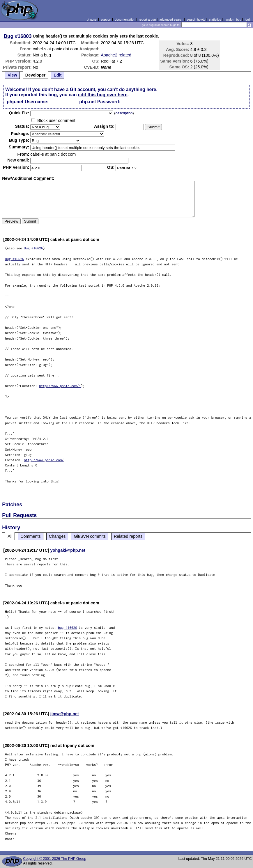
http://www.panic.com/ (44, 460)
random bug (233, 19)
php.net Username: (28, 102)
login (248, 19)
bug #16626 (67, 628)
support (106, 19)
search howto (196, 19)
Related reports (128, 536)
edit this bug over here (103, 95)
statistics (215, 19)
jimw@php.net (65, 714)
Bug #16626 (33, 248)
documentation (125, 19)
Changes (57, 536)
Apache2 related (116, 55)
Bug (9, 36)
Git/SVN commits (90, 536)
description (124, 113)
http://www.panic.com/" (60, 386)
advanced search (171, 19)
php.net (92, 19)
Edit (57, 75)
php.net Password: (100, 102)
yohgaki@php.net (68, 550)
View (12, 75)
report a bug (147, 19)
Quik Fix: (19, 113)
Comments (31, 536)
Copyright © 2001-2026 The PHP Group (55, 859)
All (10, 536)
